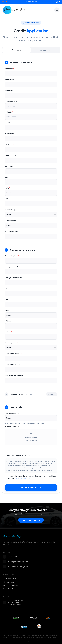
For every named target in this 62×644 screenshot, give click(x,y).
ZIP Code (9, 199)
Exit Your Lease (8, 582)
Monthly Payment (12, 232)
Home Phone (10, 134)
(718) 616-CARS (32, 2)
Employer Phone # (12, 267)
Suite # (7, 289)
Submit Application (31, 488)
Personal (17, 50)
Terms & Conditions (22, 479)
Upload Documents (12, 427)
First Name (9, 69)
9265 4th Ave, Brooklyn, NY (15, 567)
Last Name (9, 91)
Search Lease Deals (31, 520)
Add (52, 395)
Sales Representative (13, 414)
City (7, 178)
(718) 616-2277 (10, 557)
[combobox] (31, 193)
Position (8, 332)
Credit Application (9, 579)
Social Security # (12, 102)
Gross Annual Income (13, 354)
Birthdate (9, 112)
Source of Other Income (14, 376)
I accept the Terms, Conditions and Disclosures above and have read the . (32, 478)
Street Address (11, 156)
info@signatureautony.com (15, 562)
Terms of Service (37, 641)
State (7, 188)
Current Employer (12, 256)
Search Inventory (9, 589)
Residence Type (11, 210)
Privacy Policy (24, 641)
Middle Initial (9, 80)
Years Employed (11, 343)
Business (45, 50)
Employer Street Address (15, 278)
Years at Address (12, 221)
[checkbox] (6, 476)
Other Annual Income (13, 365)
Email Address (10, 123)
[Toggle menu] (57, 10)
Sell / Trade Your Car (10, 585)
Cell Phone (9, 145)
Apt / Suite (9, 167)
